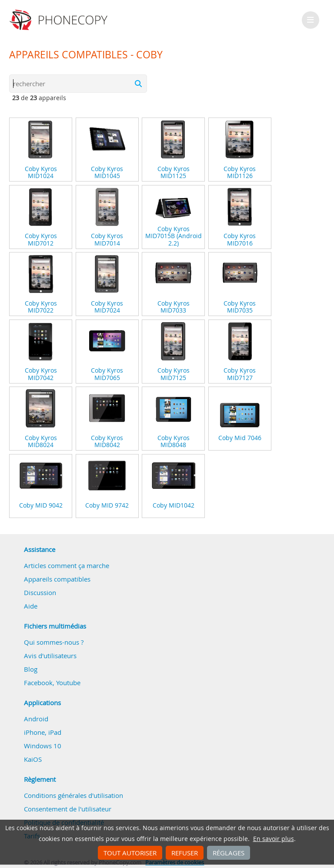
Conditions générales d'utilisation (73, 795)
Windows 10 (43, 746)
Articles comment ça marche (67, 565)
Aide (31, 606)
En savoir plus (274, 839)
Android (36, 719)
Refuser (185, 853)
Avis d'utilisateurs (50, 656)
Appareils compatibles (57, 579)
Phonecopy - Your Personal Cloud (60, 20)
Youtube (68, 683)
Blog (31, 669)
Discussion (40, 592)
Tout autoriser (130, 853)
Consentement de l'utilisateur (68, 809)
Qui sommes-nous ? (54, 642)
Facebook (38, 683)
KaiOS (33, 759)
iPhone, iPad (43, 732)
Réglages (229, 853)
